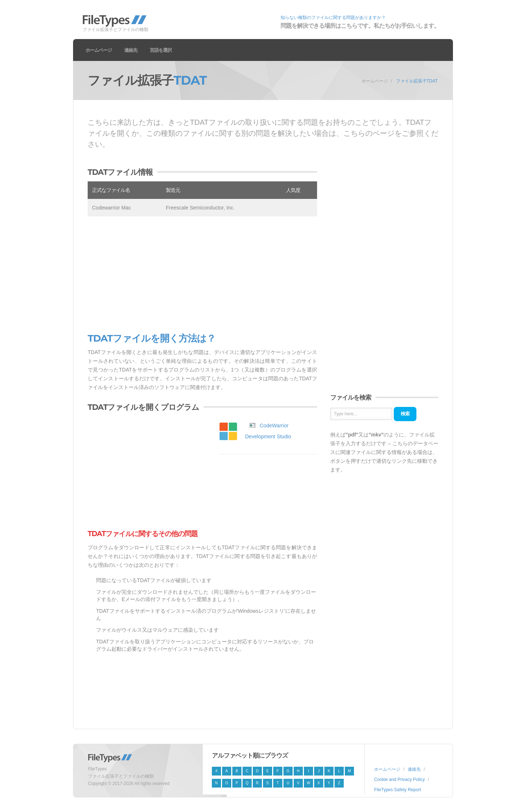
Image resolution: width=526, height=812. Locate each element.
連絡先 (131, 50)
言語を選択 (161, 50)
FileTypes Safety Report (397, 790)
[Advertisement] (202, 275)
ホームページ (99, 50)
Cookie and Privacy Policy (399, 780)
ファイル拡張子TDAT (417, 81)
